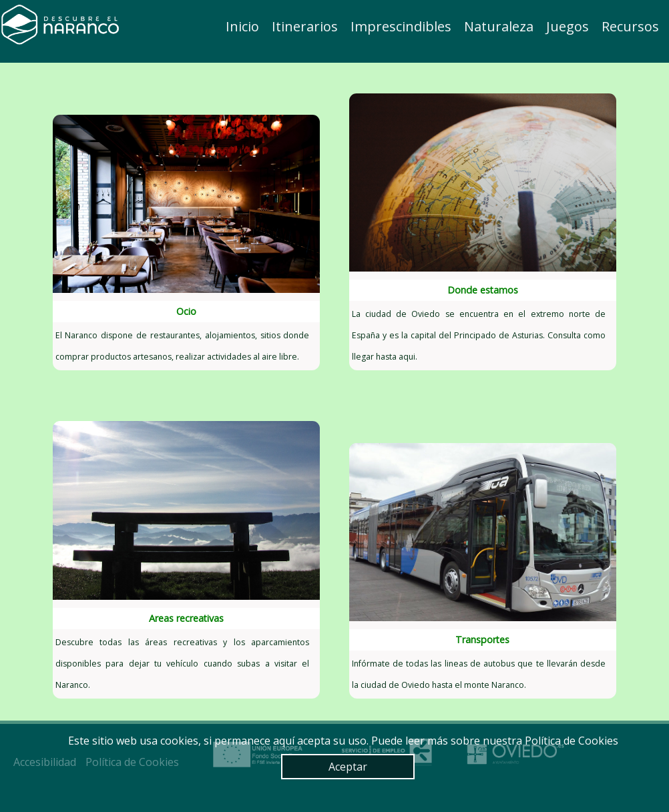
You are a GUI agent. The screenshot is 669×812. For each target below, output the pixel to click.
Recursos (630, 26)
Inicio (242, 26)
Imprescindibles (401, 26)
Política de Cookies (572, 741)
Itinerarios (305, 26)
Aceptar (348, 767)
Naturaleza (499, 26)
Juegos (568, 26)
